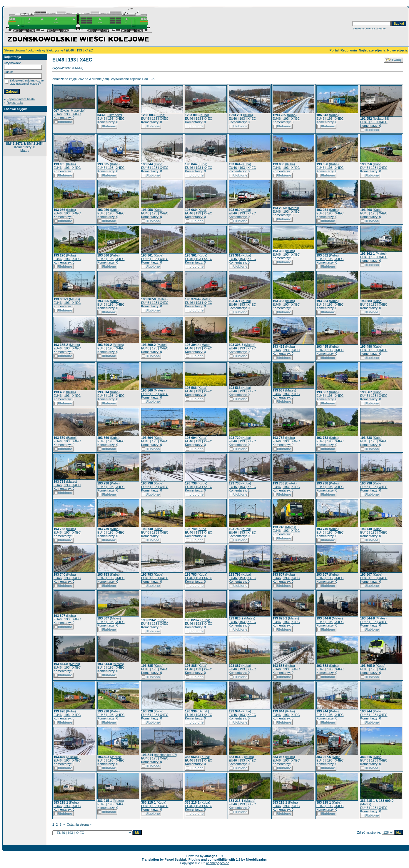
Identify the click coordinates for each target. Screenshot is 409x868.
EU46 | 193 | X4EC (67, 114)
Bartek (72, 438)
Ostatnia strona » (79, 824)
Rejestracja (15, 103)
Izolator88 (381, 119)
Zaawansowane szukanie (369, 28)
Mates (293, 208)
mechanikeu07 (166, 755)
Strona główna (14, 50)
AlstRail (73, 757)
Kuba (161, 115)
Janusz (116, 757)
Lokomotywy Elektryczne (45, 50)
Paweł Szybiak (176, 859)
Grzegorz (114, 115)
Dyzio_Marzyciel (73, 111)
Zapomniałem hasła (21, 99)
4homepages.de (217, 863)
